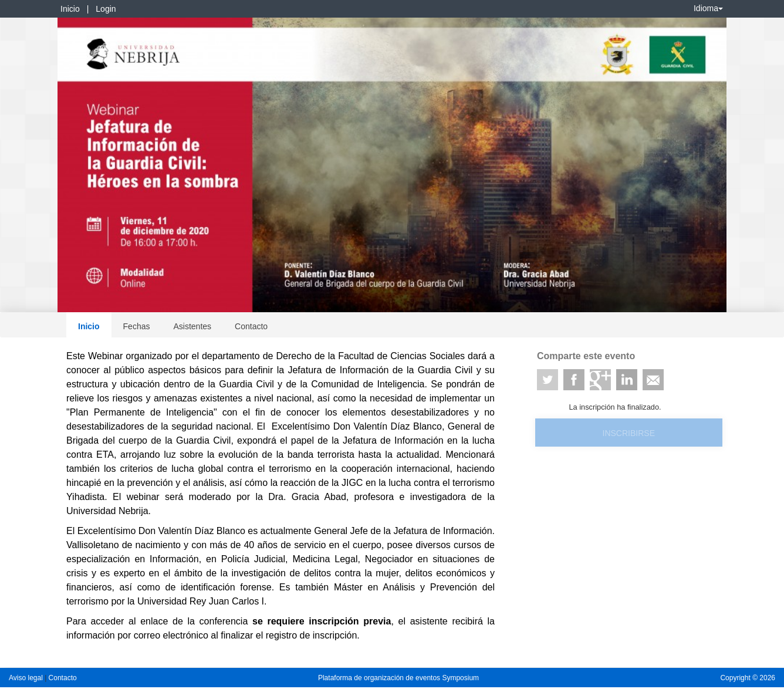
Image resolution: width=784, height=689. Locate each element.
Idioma (708, 8)
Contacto (251, 326)
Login (106, 9)
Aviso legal (27, 678)
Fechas (137, 326)
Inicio (70, 9)
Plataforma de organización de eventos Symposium (398, 678)
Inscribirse (629, 433)
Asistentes (192, 326)
